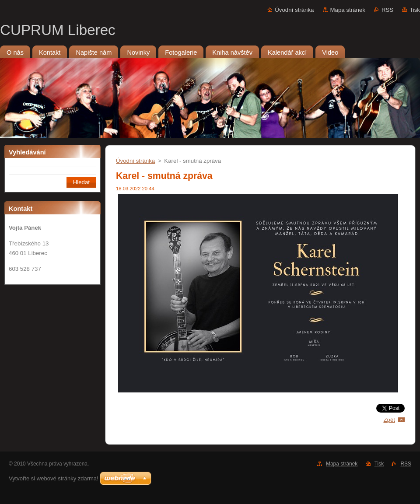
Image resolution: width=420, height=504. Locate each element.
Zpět (389, 420)
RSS (387, 10)
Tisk (415, 10)
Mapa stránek (348, 10)
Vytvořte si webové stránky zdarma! (54, 478)
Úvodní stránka (294, 10)
